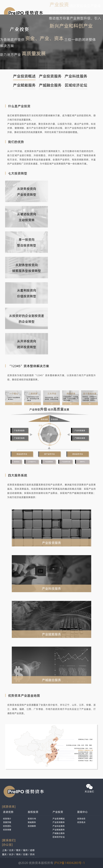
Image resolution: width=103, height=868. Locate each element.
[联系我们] (9, 840)
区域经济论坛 (76, 85)
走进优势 (8, 812)
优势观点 (81, 822)
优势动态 (81, 819)
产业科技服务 (76, 76)
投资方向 (32, 819)
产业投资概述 (24, 76)
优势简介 (7, 819)
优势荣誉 (7, 830)
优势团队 (7, 826)
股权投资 (33, 812)
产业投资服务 (50, 76)
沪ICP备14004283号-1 (69, 863)
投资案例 (32, 826)
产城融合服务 (50, 85)
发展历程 (7, 822)
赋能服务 (32, 822)
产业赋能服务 (24, 85)
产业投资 (58, 812)
